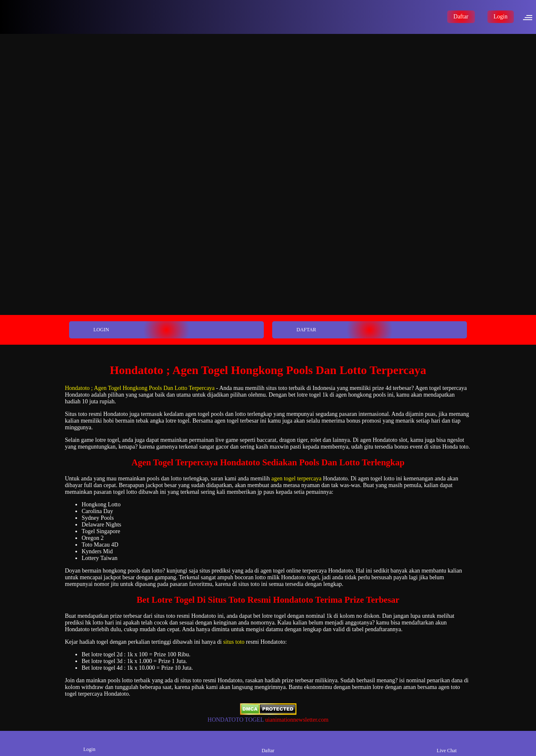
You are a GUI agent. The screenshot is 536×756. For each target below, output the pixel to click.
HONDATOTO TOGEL (236, 720)
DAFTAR (295, 330)
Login (501, 17)
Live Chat (447, 743)
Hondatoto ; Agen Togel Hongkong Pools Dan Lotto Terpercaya (140, 388)
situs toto (234, 642)
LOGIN (90, 330)
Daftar (461, 17)
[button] (530, 17)
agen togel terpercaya (296, 479)
